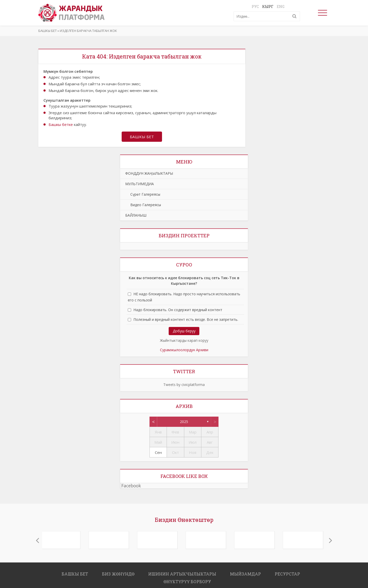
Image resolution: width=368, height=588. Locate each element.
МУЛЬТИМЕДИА (140, 184)
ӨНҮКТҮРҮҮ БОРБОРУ (187, 582)
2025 (184, 422)
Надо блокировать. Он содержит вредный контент (178, 310)
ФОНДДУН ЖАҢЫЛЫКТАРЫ (149, 174)
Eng (281, 7)
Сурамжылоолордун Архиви (184, 350)
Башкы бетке (61, 124)
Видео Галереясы (143, 205)
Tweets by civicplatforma (184, 385)
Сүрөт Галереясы (143, 195)
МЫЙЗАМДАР (245, 574)
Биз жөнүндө (118, 574)
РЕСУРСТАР (287, 574)
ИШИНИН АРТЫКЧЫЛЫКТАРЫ (182, 574)
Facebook (131, 486)
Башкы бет (48, 31)
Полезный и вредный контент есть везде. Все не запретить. (186, 320)
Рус (255, 7)
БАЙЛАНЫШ (136, 216)
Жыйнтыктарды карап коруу (184, 341)
